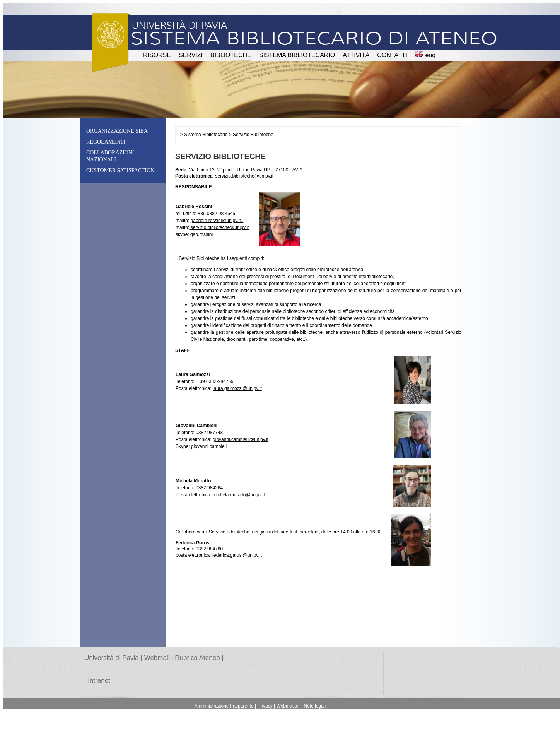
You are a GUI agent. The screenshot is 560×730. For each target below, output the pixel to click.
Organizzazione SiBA (117, 131)
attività (356, 55)
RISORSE (157, 55)
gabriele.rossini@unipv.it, (217, 221)
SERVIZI (191, 55)
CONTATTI (392, 55)
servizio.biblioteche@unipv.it (219, 227)
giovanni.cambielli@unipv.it (241, 439)
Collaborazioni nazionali (110, 156)
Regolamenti (106, 142)
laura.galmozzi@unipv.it (237, 388)
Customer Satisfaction (120, 170)
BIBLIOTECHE (231, 55)
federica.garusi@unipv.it (237, 555)
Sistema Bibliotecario (297, 55)
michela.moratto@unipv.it (239, 495)
